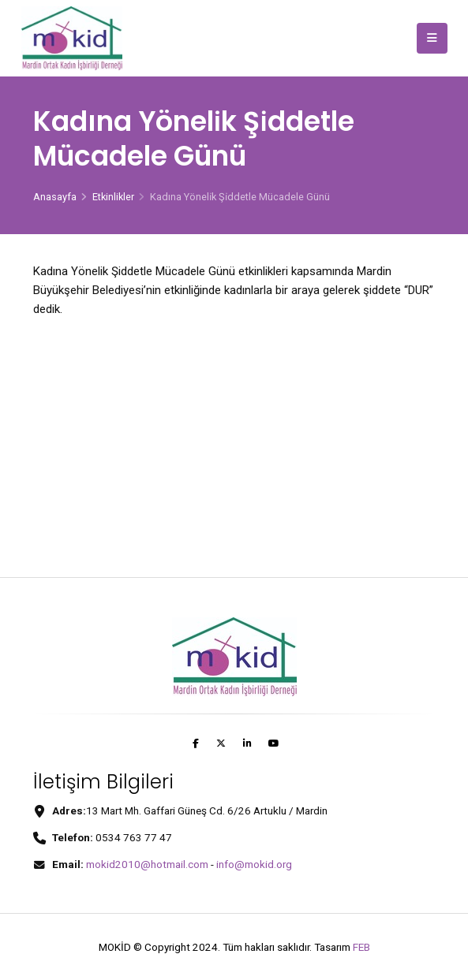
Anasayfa (55, 197)
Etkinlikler (113, 197)
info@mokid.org (254, 864)
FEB (361, 947)
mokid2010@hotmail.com (147, 864)
